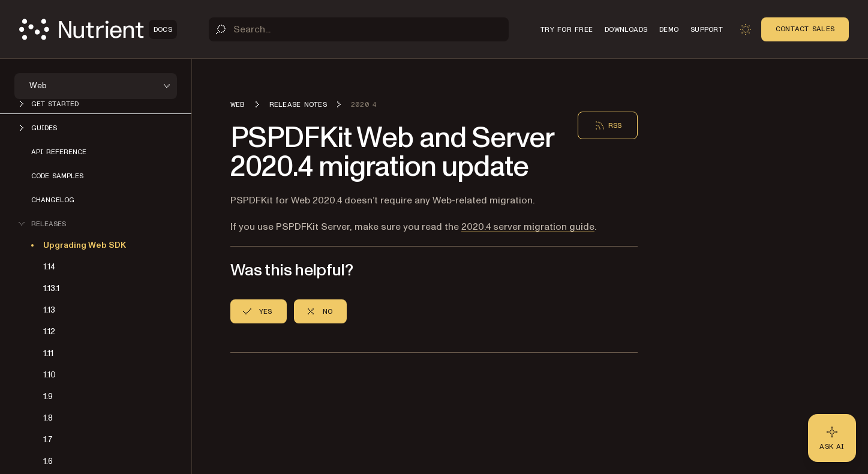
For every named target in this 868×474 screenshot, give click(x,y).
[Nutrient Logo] (98, 29)
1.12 (49, 331)
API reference (59, 152)
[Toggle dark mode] (746, 29)
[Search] (359, 29)
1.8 (48, 418)
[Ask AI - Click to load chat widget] (832, 438)
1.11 (48, 353)
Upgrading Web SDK (85, 245)
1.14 (49, 267)
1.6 (48, 461)
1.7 (48, 439)
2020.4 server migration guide (528, 227)
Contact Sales (805, 29)
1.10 (49, 375)
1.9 (48, 396)
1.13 (49, 310)
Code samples (57, 176)
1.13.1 (51, 288)
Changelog (53, 200)
